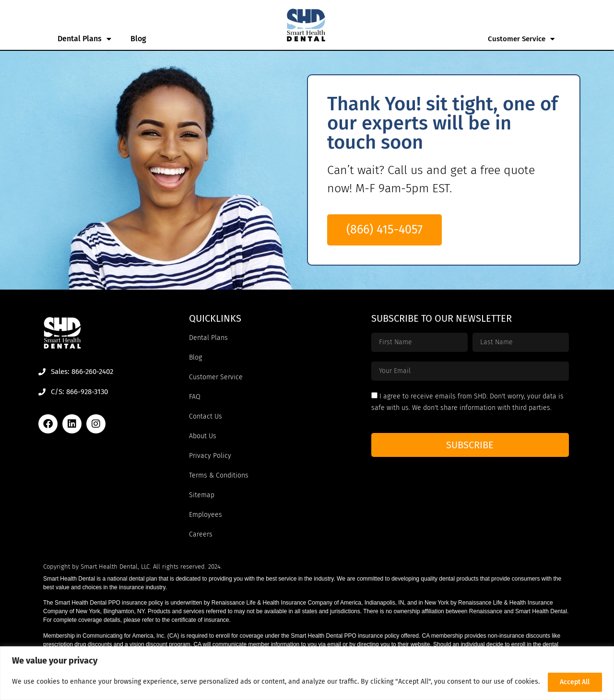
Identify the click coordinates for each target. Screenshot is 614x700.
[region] (307, 671)
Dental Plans (84, 39)
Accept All (574, 680)
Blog (138, 39)
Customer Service (521, 39)
